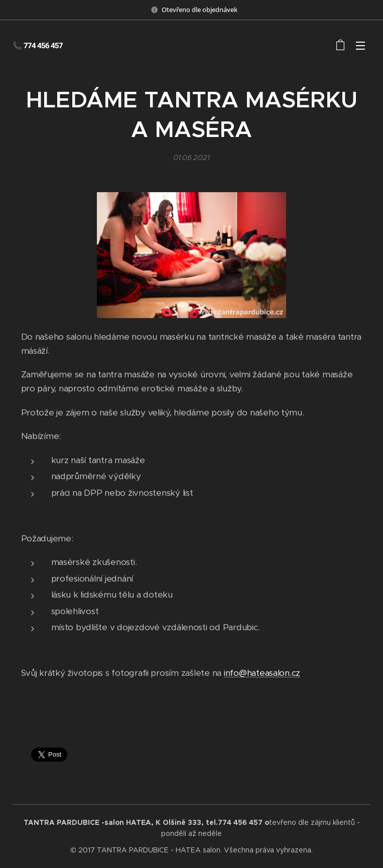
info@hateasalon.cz (262, 673)
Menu (360, 46)
